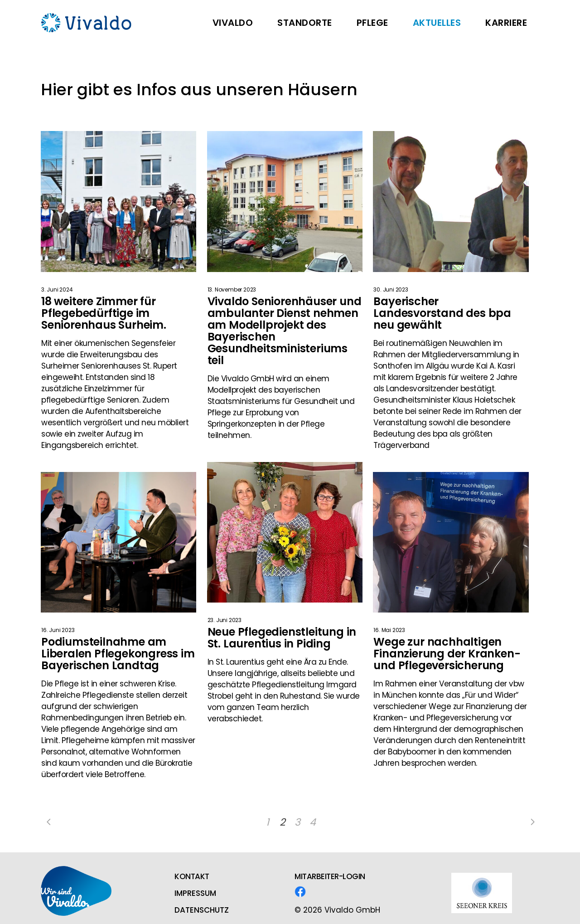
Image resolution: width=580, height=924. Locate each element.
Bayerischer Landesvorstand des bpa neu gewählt (442, 313)
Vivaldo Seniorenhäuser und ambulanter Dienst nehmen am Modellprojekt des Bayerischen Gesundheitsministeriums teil (285, 331)
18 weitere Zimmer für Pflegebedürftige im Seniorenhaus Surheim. (104, 313)
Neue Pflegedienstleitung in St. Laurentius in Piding (282, 638)
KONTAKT (192, 876)
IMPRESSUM (195, 893)
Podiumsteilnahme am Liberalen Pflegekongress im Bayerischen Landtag (118, 654)
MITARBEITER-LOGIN (330, 876)
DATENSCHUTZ (202, 910)
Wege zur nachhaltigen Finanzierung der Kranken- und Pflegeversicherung (447, 654)
